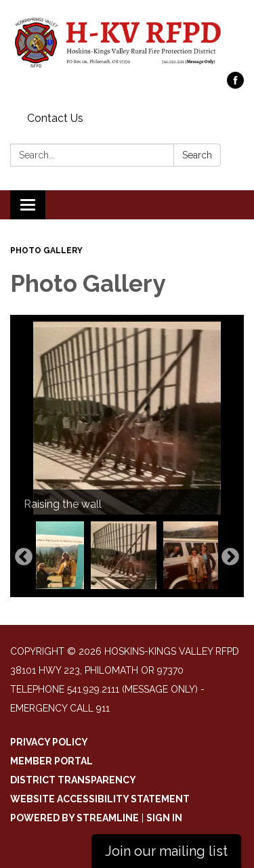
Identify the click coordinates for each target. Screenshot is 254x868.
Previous (24, 557)
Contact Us (55, 118)
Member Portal (51, 761)
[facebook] (235, 85)
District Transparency (73, 780)
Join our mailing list (166, 851)
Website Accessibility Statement (100, 799)
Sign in (164, 818)
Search (197, 155)
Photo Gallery (46, 251)
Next (230, 557)
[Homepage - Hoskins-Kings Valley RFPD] (127, 43)
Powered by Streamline (75, 818)
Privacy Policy (49, 742)
